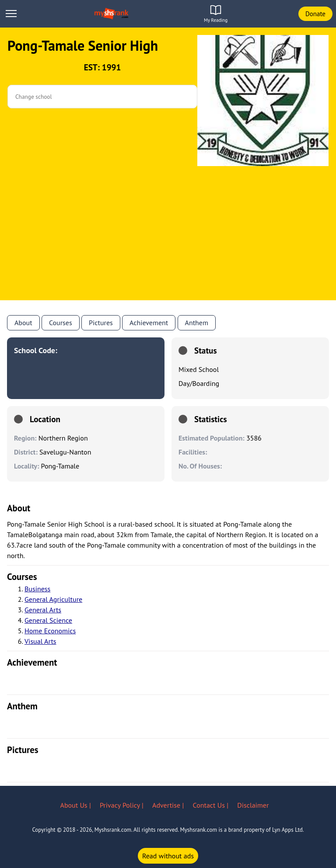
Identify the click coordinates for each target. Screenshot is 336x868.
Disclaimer (253, 805)
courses (22, 577)
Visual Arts (40, 641)
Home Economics (50, 631)
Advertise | (169, 805)
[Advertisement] (168, 239)
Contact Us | (212, 805)
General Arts (43, 610)
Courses (61, 323)
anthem (197, 323)
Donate (315, 14)
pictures (23, 750)
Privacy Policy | (122, 805)
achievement (32, 662)
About (23, 323)
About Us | (77, 805)
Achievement (149, 323)
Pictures (101, 323)
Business (37, 589)
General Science (48, 620)
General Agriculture (53, 599)
